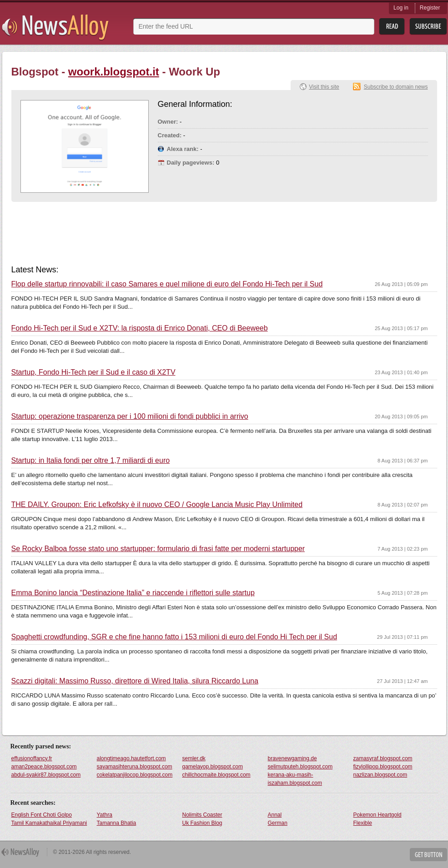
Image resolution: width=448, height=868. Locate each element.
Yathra (105, 815)
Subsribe (428, 27)
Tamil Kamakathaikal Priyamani (49, 823)
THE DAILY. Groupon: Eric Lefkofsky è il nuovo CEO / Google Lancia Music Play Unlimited (157, 505)
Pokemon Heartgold (378, 815)
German (278, 823)
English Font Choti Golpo (42, 815)
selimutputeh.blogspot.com (300, 767)
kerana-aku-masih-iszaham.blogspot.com (295, 779)
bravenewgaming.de (292, 758)
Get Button (428, 855)
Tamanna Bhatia (117, 823)
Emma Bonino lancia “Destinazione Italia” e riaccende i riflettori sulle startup (133, 593)
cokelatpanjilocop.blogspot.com (135, 775)
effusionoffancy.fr (32, 758)
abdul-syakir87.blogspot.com (46, 775)
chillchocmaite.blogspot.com (216, 775)
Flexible (363, 823)
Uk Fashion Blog (202, 823)
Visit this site (324, 87)
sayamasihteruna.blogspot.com (135, 767)
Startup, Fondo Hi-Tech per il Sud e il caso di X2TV (93, 372)
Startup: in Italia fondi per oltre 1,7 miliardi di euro (91, 461)
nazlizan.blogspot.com (380, 775)
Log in (401, 8)
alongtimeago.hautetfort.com (131, 758)
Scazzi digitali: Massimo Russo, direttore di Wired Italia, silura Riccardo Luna (135, 681)
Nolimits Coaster (202, 815)
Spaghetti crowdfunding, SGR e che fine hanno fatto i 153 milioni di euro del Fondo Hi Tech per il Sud (174, 637)
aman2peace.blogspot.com (44, 767)
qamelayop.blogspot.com (213, 767)
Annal (275, 815)
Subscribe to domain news (396, 87)
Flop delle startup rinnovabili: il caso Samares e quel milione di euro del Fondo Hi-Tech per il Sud (167, 284)
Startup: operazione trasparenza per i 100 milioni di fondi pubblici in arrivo (130, 416)
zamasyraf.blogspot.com (383, 758)
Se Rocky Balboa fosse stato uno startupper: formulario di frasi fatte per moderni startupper (158, 549)
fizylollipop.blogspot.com (383, 767)
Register (430, 8)
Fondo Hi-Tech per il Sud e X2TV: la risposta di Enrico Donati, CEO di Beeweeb (140, 328)
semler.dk (194, 758)
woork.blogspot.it (114, 72)
